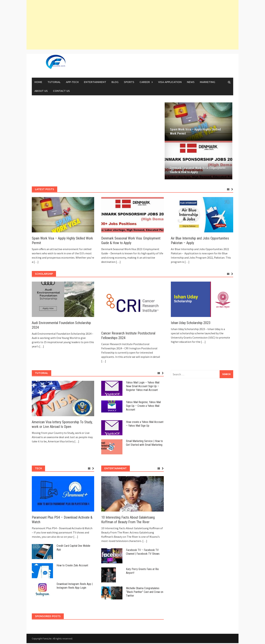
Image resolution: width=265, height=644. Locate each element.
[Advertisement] (132, 25)
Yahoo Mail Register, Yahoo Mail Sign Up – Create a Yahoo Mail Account (143, 407)
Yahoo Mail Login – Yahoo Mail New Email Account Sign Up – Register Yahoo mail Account (143, 387)
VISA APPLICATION (170, 82)
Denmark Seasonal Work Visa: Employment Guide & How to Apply (198, 171)
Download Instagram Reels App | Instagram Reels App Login (75, 587)
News (191, 82)
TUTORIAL (54, 82)
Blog (115, 82)
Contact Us (61, 91)
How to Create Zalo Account (72, 566)
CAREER (145, 82)
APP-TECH (72, 82)
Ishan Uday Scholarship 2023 (191, 324)
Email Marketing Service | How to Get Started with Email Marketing (144, 444)
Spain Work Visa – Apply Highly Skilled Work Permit (199, 132)
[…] (36, 263)
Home (38, 82)
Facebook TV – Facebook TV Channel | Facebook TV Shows (143, 553)
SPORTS (129, 82)
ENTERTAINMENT (95, 82)
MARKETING (207, 82)
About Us (41, 91)
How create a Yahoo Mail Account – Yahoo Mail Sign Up (145, 425)
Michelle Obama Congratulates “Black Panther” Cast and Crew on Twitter (145, 593)
